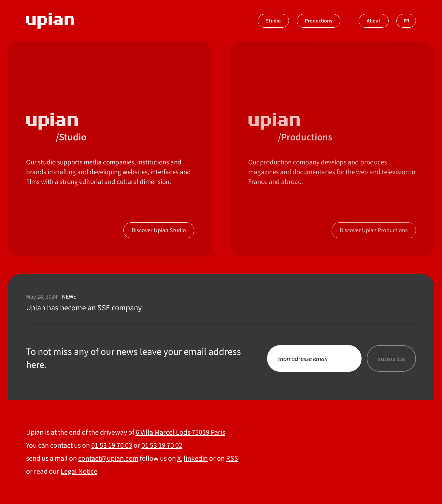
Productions (319, 21)
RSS (232, 458)
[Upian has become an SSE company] (221, 303)
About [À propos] (374, 21)
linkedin (196, 458)
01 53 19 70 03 (112, 445)
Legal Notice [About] (79, 471)
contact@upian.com (108, 458)
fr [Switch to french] (406, 21)
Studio (273, 21)
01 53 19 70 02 (162, 445)
